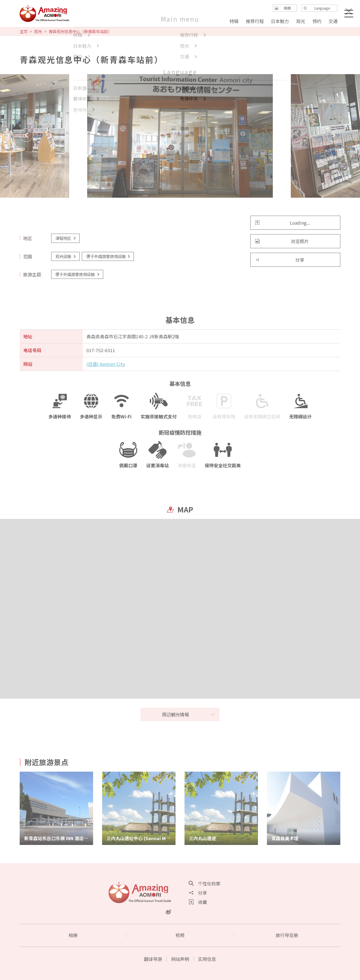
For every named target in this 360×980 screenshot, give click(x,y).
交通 (333, 21)
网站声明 (180, 959)
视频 (180, 935)
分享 (280, 260)
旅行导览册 (287, 935)
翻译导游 (153, 959)
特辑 (234, 21)
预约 (317, 21)
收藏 (198, 902)
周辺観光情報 (188, 714)
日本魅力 (280, 21)
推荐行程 (255, 21)
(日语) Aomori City (106, 364)
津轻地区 (66, 238)
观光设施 (66, 256)
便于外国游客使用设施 (109, 256)
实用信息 (207, 959)
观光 (38, 31)
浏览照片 (282, 241)
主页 (24, 31)
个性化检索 (205, 883)
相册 (73, 935)
